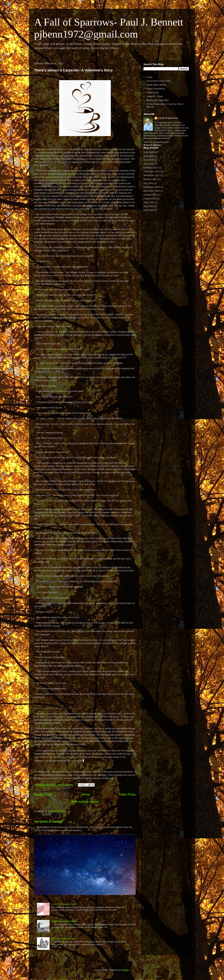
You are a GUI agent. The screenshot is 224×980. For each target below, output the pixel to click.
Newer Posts (43, 795)
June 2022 (149, 156)
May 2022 (148, 160)
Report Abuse (152, 145)
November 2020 (152, 191)
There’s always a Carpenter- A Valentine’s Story (73, 70)
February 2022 (151, 168)
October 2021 (150, 179)
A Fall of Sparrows (168, 118)
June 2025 (149, 152)
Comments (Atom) (57, 811)
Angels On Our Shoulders (64, 921)
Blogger (125, 970)
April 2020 (149, 210)
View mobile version (85, 802)
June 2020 (149, 202)
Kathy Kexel (152, 92)
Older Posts (127, 795)
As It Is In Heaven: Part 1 (64, 904)
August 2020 (150, 198)
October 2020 (150, 195)
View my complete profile (156, 142)
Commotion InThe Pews (158, 81)
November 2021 (152, 175)
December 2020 (152, 187)
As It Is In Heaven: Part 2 (64, 939)
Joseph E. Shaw (155, 96)
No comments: (66, 785)
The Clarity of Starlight (48, 821)
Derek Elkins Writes (156, 85)
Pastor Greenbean (156, 89)
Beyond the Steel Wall (157, 100)
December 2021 (152, 171)
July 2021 (148, 183)
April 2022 (149, 164)
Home (86, 795)
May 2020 (148, 206)
